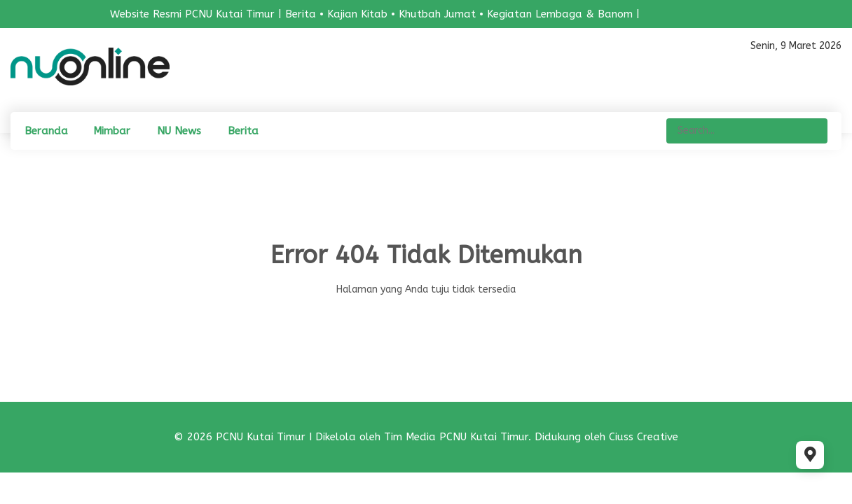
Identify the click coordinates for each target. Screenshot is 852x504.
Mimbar (112, 131)
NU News (179, 131)
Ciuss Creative (644, 437)
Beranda (46, 131)
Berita (243, 131)
